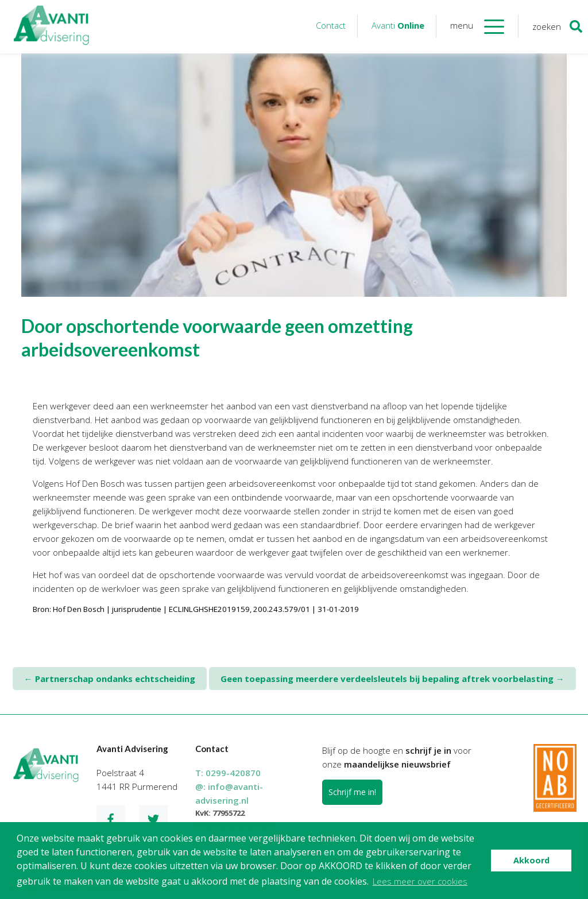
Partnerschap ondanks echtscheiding (110, 679)
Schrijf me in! (352, 792)
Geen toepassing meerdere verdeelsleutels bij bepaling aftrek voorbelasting (392, 679)
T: (228, 773)
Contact (331, 25)
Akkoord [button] (531, 860)
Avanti (398, 25)
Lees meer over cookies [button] (420, 881)
